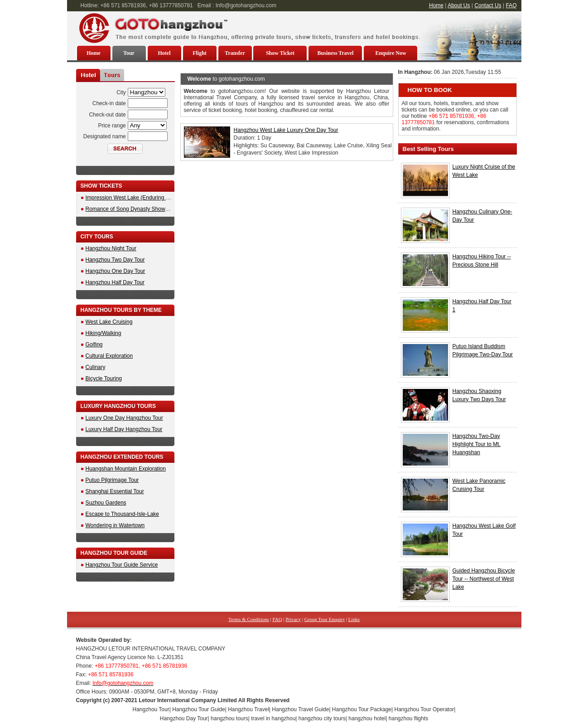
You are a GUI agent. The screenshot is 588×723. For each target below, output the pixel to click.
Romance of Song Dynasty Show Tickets (135, 209)
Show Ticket (280, 53)
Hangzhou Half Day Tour (115, 282)
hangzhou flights (408, 718)
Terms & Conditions (249, 619)
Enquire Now (390, 53)
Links (354, 619)
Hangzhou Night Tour (111, 248)
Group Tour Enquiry (325, 619)
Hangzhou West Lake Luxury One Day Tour (286, 130)
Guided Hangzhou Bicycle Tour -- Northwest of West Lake (484, 579)
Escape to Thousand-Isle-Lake (123, 514)
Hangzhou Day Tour (184, 718)
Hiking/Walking (104, 333)
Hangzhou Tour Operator (424, 709)
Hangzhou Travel (248, 709)
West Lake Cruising (109, 322)
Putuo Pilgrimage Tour (112, 480)
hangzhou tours (229, 718)
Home (436, 5)
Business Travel (336, 53)
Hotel (164, 53)
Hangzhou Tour (151, 709)
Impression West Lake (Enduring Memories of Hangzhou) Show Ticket (170, 198)
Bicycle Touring (104, 378)
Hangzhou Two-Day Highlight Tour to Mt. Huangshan (477, 444)
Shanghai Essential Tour (115, 491)
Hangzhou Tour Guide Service (122, 565)
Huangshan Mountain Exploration (126, 469)
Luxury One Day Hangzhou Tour (124, 418)
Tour (129, 53)
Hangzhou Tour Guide (199, 709)
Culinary (96, 367)
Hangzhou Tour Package (362, 709)
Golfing (94, 345)
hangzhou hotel (367, 718)
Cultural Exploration (109, 356)
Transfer (235, 53)
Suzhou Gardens (106, 503)
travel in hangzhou (273, 718)
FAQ (511, 5)
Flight (200, 53)
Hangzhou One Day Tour (116, 271)
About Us (459, 5)
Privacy (293, 619)
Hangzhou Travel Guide (300, 709)
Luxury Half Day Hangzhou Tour (124, 429)
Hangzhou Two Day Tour (115, 260)
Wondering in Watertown (115, 525)
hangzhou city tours (322, 718)
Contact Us (488, 5)
